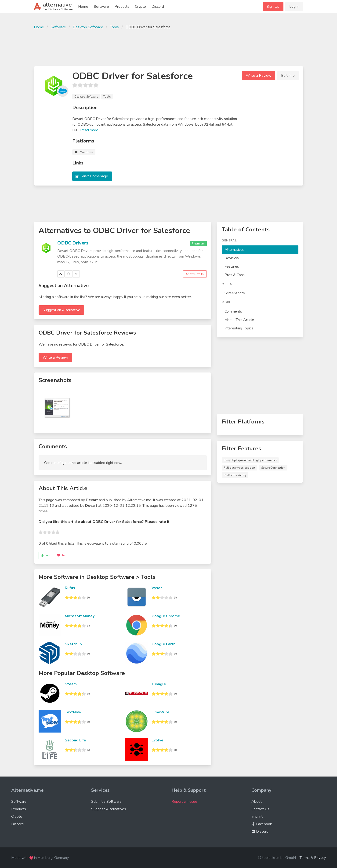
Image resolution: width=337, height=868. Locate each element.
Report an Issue (184, 802)
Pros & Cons (235, 275)
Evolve (158, 740)
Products (122, 7)
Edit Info (288, 76)
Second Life (75, 740)
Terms (305, 858)
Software (101, 7)
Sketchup (73, 644)
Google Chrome (166, 616)
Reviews (232, 258)
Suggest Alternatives (109, 809)
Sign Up (273, 7)
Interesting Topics (239, 328)
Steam (71, 684)
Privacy (320, 858)
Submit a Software (106, 802)
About (257, 802)
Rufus (70, 588)
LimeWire (160, 712)
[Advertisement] (169, 47)
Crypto (140, 7)
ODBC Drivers (73, 243)
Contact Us (260, 809)
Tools (114, 27)
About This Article (239, 320)
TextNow (73, 712)
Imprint (257, 817)
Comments (233, 311)
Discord (158, 7)
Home (83, 7)
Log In (294, 7)
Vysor (157, 588)
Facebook (262, 824)
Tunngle (159, 684)
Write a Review (259, 76)
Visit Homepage (95, 176)
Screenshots (235, 293)
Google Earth (163, 644)
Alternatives (235, 250)
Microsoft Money (80, 616)
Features (232, 266)
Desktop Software (88, 27)
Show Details (195, 274)
